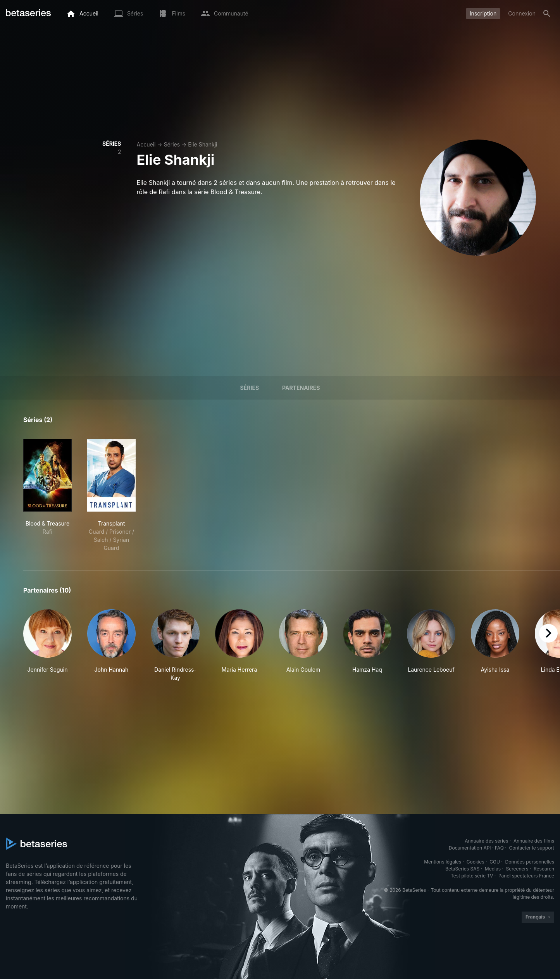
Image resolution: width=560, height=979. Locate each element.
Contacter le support (532, 848)
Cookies (476, 862)
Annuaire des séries (486, 841)
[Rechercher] (547, 14)
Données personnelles (530, 862)
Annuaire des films (534, 841)
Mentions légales (443, 862)
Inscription (483, 13)
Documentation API (470, 848)
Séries (172, 144)
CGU (495, 862)
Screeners (517, 869)
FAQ (499, 848)
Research (544, 869)
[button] (47, 645)
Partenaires (301, 388)
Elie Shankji (202, 144)
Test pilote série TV (472, 876)
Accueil (146, 144)
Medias (493, 869)
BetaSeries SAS (462, 869)
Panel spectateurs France (526, 876)
